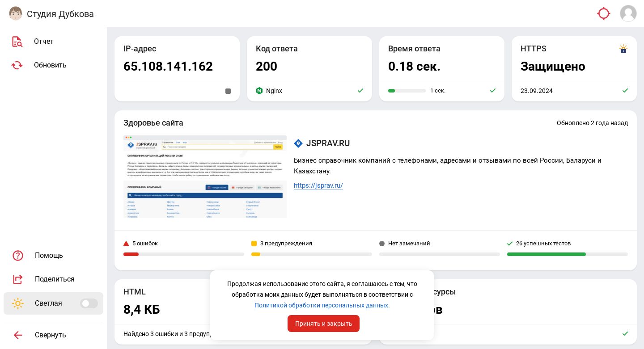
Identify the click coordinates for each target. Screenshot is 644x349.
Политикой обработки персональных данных (321, 305)
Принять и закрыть (324, 324)
